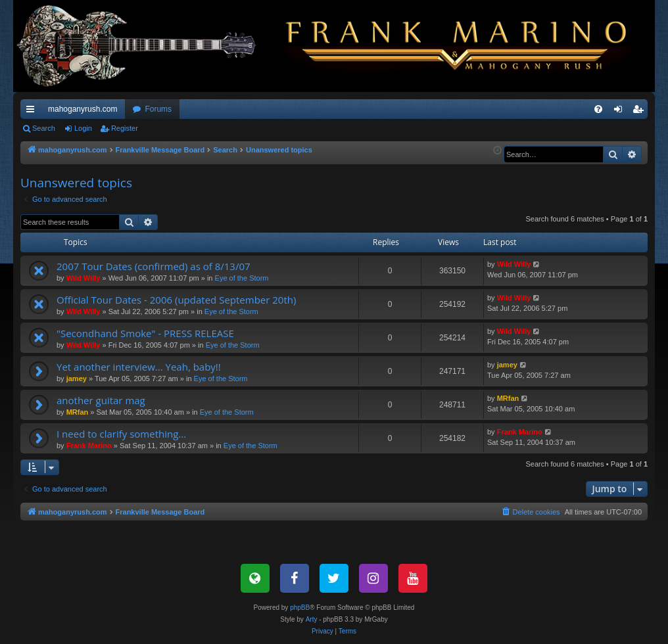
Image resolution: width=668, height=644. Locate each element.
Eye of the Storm (242, 278)
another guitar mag (101, 400)
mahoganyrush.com (83, 109)
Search (44, 128)
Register (125, 128)
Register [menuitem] (641, 112)
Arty (312, 619)
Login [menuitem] (621, 112)
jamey (77, 379)
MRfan (78, 412)
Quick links (33, 112)
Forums (158, 109)
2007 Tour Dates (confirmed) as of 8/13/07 (154, 266)
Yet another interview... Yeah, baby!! (139, 367)
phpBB (300, 608)
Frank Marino (89, 446)
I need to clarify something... (121, 434)
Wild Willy (83, 278)
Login (83, 128)
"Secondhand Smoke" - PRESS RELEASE (145, 333)
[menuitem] (598, 109)
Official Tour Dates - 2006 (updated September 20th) (176, 300)
